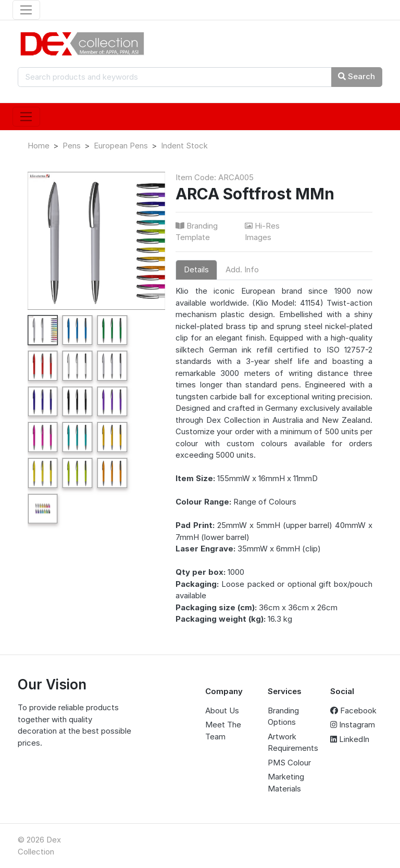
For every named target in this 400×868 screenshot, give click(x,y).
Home (39, 146)
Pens (72, 146)
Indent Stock (184, 146)
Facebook (353, 710)
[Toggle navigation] (26, 10)
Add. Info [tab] (242, 269)
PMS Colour (289, 763)
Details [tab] (196, 269)
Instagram (353, 725)
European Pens (121, 146)
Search (357, 76)
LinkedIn (350, 739)
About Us (222, 710)
